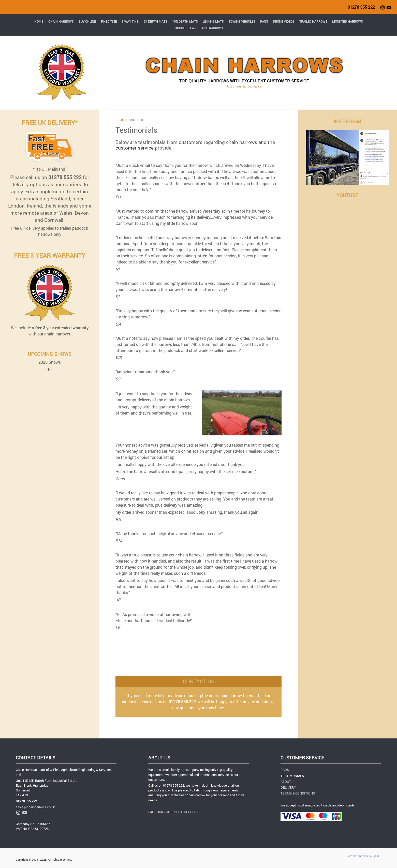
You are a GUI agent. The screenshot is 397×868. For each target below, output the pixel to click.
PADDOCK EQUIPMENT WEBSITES (174, 812)
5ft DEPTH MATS (155, 21)
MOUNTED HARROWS (347, 21)
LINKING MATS (213, 21)
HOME (39, 21)
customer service (135, 148)
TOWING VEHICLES (242, 21)
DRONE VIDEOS (284, 21)
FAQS (264, 21)
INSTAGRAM (347, 121)
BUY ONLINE (87, 21)
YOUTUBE (347, 195)
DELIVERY (288, 787)
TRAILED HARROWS (313, 21)
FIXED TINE (109, 21)
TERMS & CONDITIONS (298, 793)
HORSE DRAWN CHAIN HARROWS (199, 28)
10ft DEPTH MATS (185, 21)
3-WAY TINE (130, 21)
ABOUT (286, 782)
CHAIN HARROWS (61, 21)
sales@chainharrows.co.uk (35, 807)
